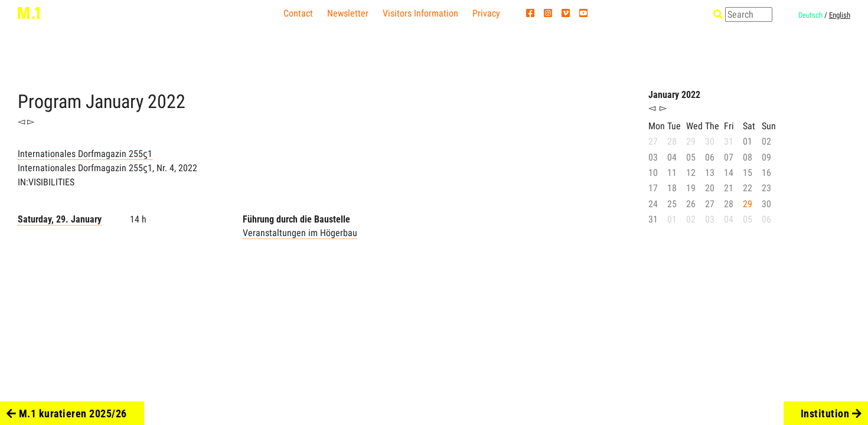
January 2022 (674, 95)
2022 (167, 102)
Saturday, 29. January (60, 219)
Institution (831, 413)
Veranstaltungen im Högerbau (300, 233)
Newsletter (348, 13)
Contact (298, 13)
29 (748, 204)
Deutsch (810, 15)
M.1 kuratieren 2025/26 (67, 413)
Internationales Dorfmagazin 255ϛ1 (85, 154)
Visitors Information (420, 13)
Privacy (486, 13)
